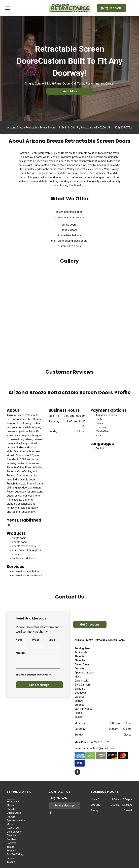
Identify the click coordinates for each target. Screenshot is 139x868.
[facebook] (77, 772)
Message (21, 653)
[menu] (7, 8)
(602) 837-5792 (123, 128)
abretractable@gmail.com (99, 748)
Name (19, 640)
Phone (36, 640)
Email (52, 640)
